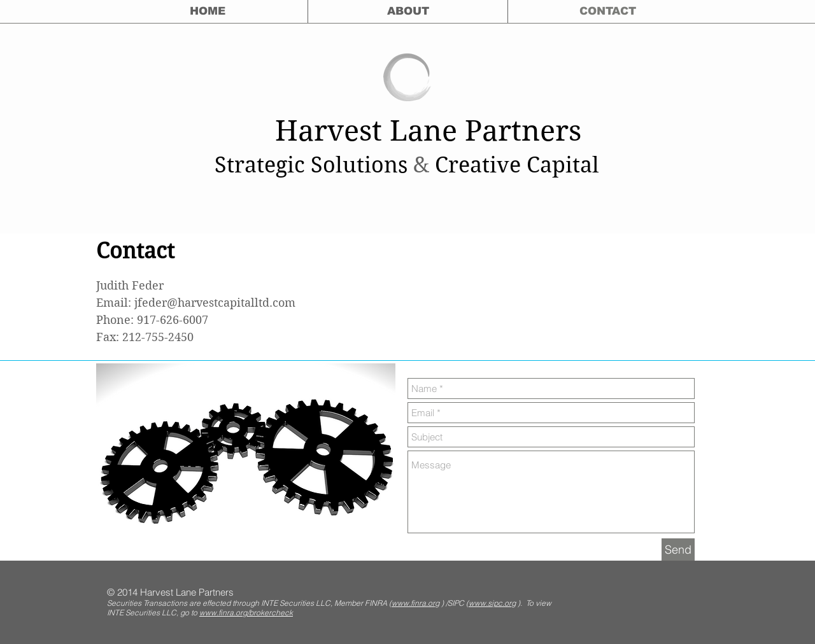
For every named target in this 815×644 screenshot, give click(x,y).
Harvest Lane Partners (428, 131)
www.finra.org (415, 603)
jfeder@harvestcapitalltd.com (215, 303)
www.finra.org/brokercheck (246, 612)
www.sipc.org (492, 603)
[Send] (678, 549)
